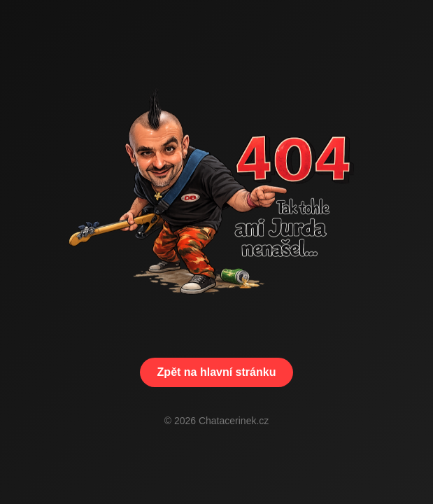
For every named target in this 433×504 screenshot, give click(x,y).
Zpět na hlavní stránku (217, 372)
